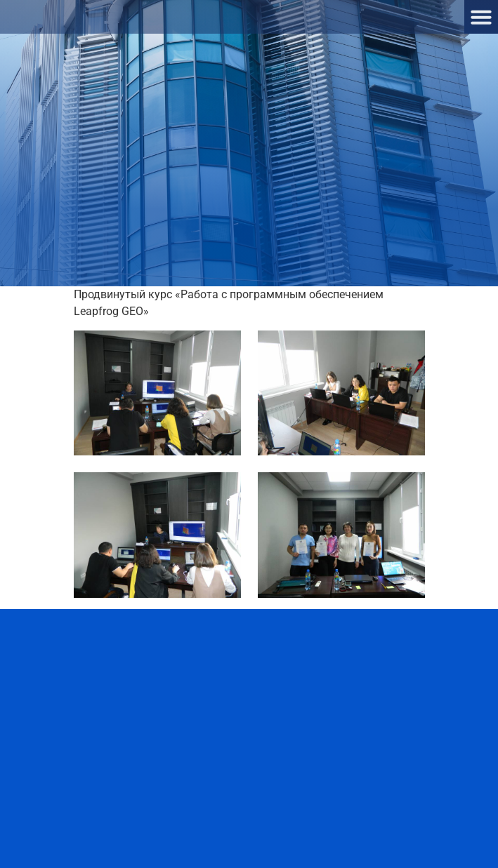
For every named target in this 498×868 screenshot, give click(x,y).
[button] (481, 17)
